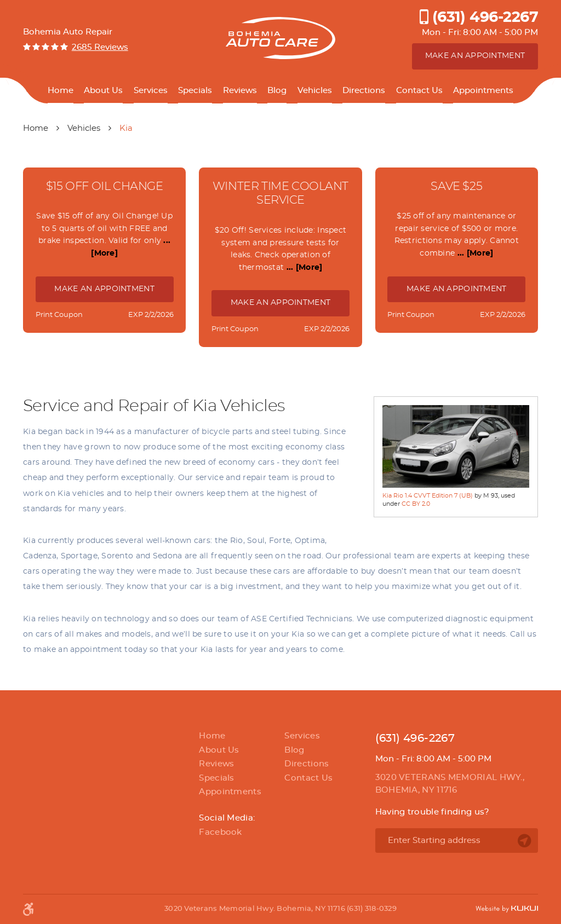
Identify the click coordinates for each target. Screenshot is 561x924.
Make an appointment (475, 56)
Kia (126, 128)
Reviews (240, 91)
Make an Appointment (104, 289)
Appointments (483, 91)
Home (61, 91)
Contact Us (419, 91)
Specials (195, 91)
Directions (364, 91)
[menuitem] (61, 91)
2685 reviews (100, 47)
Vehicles (315, 91)
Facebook (220, 832)
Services (151, 91)
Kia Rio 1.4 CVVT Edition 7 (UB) (428, 496)
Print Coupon (59, 315)
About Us (103, 91)
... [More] (303, 268)
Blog (277, 91)
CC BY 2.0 (416, 504)
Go (524, 841)
